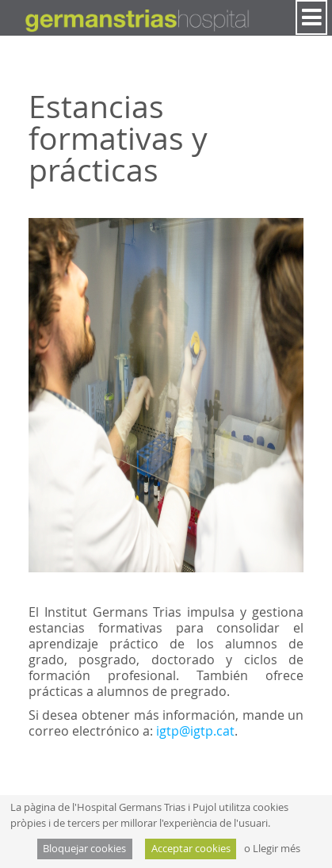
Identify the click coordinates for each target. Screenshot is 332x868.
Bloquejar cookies (84, 849)
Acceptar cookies (191, 849)
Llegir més (277, 849)
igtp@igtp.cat (195, 731)
